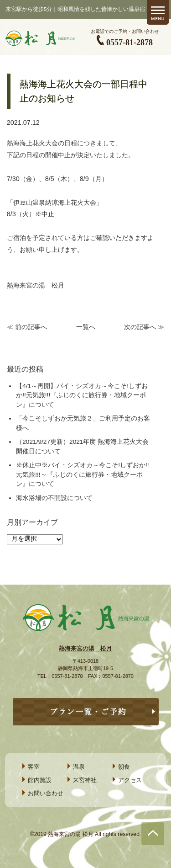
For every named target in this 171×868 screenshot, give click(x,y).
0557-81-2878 (130, 43)
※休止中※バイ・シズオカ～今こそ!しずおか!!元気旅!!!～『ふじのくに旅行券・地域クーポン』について (82, 474)
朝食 (124, 767)
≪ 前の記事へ (27, 327)
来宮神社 (85, 780)
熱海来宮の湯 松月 (85, 648)
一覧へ (86, 327)
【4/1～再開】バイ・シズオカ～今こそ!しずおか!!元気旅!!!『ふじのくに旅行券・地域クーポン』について (82, 395)
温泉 (79, 767)
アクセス (130, 780)
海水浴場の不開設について (54, 498)
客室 (34, 767)
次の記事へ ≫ (144, 327)
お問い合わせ (46, 793)
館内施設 (40, 780)
